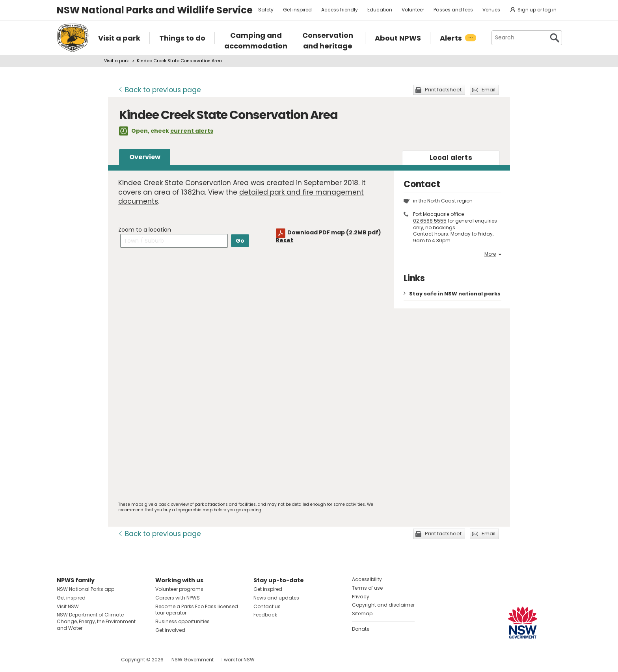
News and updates (276, 598)
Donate (361, 629)
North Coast (442, 201)
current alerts (192, 131)
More (493, 254)
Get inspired (297, 10)
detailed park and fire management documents (241, 197)
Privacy (361, 597)
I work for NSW (238, 660)
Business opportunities (182, 621)
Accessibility (367, 579)
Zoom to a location (145, 230)
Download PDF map (334, 232)
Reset (285, 240)
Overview (145, 157)
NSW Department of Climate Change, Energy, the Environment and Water (96, 621)
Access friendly (340, 10)
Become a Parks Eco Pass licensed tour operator (197, 610)
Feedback (265, 615)
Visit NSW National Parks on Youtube (98, 660)
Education (380, 10)
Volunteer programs (179, 589)
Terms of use (367, 588)
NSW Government (193, 660)
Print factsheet (443, 90)
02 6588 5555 (430, 221)
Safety (266, 10)
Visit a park (116, 61)
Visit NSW (68, 606)
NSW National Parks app (86, 589)
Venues (491, 10)
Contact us (267, 606)
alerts (451, 158)
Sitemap (362, 614)
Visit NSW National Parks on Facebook (64, 660)
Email (489, 90)
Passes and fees (453, 10)
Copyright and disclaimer (383, 605)
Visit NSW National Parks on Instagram (81, 660)
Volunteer (413, 10)
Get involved (170, 630)
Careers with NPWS (178, 598)
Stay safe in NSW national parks (455, 294)
